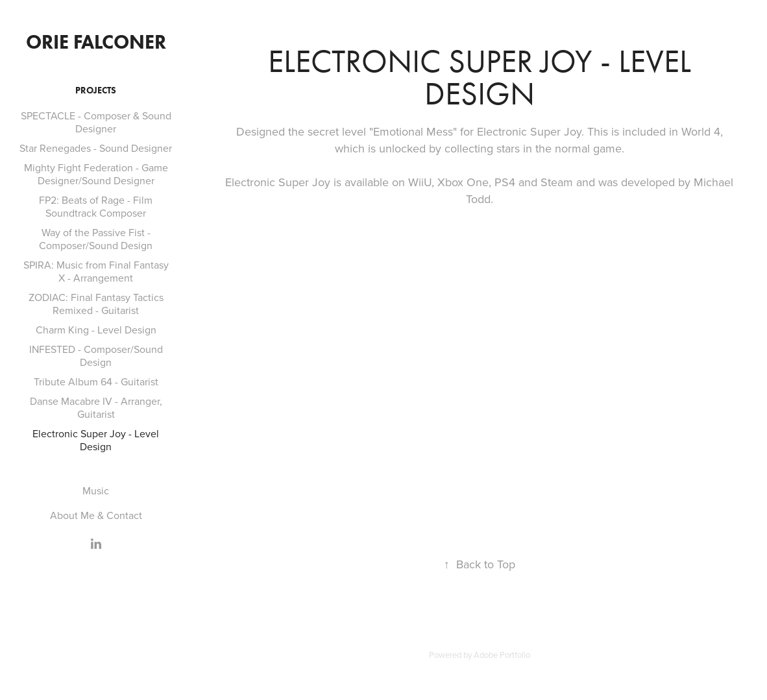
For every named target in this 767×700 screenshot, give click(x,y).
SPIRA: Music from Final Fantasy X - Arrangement (96, 271)
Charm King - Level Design (96, 330)
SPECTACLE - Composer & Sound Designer (96, 122)
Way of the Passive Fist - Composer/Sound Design (96, 239)
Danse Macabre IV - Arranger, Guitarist (96, 407)
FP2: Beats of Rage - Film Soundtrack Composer (96, 206)
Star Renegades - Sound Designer (96, 148)
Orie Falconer (96, 42)
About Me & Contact (96, 515)
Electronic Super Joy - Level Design (96, 440)
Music (96, 490)
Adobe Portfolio (502, 655)
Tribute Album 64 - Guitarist (96, 381)
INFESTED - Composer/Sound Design (96, 356)
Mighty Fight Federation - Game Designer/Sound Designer (96, 174)
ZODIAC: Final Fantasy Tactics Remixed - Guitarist (96, 304)
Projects (96, 91)
